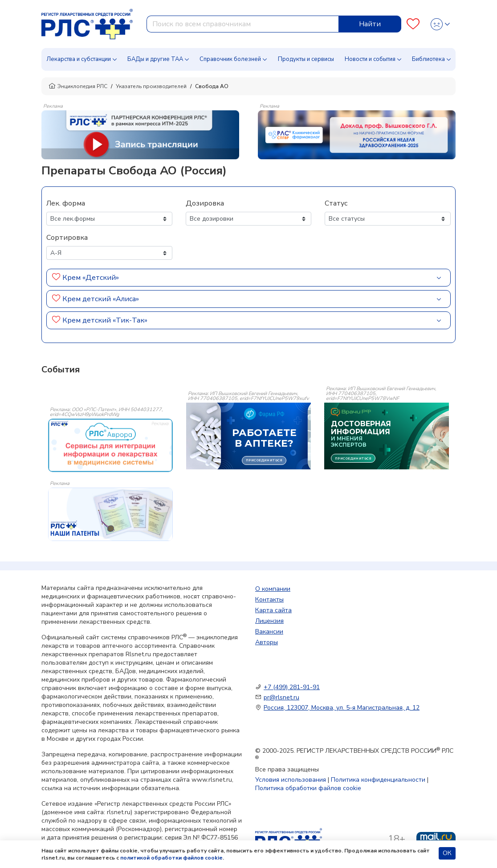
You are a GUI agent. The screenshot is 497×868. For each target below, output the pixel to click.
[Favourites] (413, 24)
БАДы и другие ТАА (155, 59)
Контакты (269, 600)
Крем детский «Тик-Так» (105, 320)
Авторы (267, 642)
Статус (336, 203)
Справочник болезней (230, 59)
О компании (273, 589)
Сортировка (67, 238)
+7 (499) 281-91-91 (292, 687)
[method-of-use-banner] (140, 134)
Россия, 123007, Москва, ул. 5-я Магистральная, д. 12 (342, 708)
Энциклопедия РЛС (78, 86)
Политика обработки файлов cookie (308, 788)
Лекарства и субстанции (79, 59)
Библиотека (428, 59)
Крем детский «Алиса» (101, 299)
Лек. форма (66, 203)
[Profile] (440, 24)
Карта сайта (273, 610)
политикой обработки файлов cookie (171, 858)
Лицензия (269, 621)
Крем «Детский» (91, 278)
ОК (447, 853)
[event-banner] (110, 445)
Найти (370, 24)
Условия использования (291, 780)
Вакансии (269, 632)
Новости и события (370, 59)
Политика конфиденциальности (378, 780)
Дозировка (205, 203)
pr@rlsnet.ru (281, 697)
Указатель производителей (151, 86)
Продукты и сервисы (306, 59)
